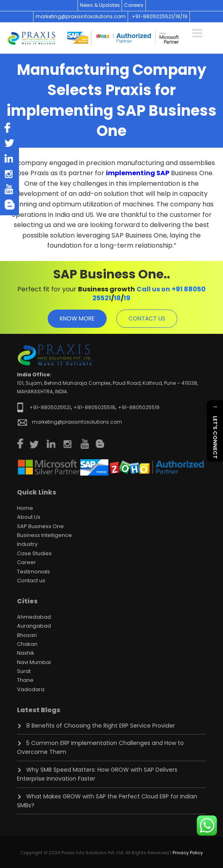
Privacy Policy (188, 853)
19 (185, 16)
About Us (29, 517)
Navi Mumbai (34, 662)
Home (25, 508)
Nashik (26, 653)
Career (26, 562)
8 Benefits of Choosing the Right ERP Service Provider (101, 726)
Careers (134, 5)
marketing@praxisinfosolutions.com (81, 16)
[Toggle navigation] (197, 32)
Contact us (31, 580)
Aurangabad (34, 626)
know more (77, 318)
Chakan (27, 644)
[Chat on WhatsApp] (207, 826)
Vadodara (31, 689)
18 (117, 298)
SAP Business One (40, 526)
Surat (24, 671)
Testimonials (34, 572)
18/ (179, 16)
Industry (27, 544)
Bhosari (27, 635)
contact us (147, 318)
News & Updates (100, 5)
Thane (25, 680)
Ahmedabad (34, 617)
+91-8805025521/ (154, 16)
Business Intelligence (44, 535)
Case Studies (34, 553)
